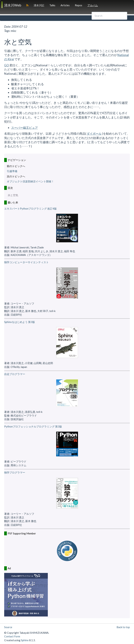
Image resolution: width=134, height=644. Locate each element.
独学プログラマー (15, 472)
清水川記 (39, 5)
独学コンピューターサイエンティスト (26, 262)
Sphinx (25, 640)
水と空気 (13, 195)
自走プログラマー (15, 374)
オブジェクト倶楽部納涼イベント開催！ (30, 181)
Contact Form (12, 636)
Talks (52, 5)
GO (7, 65)
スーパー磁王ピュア (25, 128)
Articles (65, 5)
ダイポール (94, 134)
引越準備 (12, 171)
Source (8, 627)
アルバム (93, 5)
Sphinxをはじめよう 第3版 (20, 322)
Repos (79, 5)
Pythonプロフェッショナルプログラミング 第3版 (33, 426)
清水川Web (13, 5)
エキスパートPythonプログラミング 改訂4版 (30, 209)
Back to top (123, 627)
